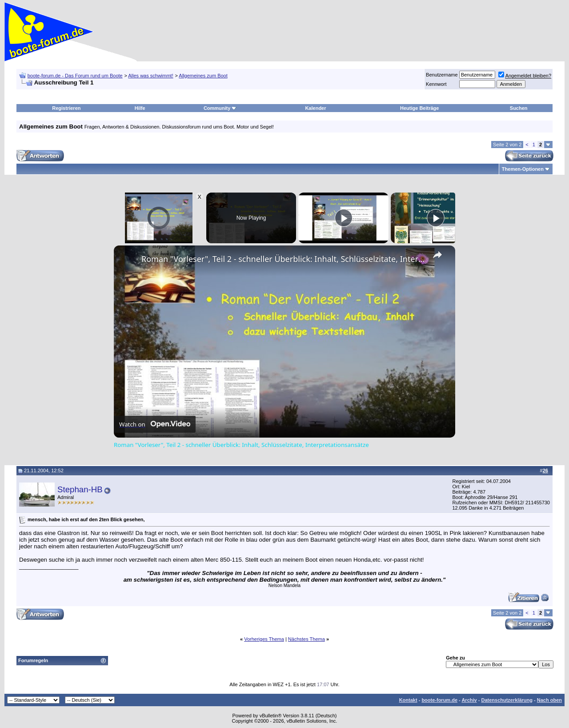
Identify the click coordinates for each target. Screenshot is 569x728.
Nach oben (549, 700)
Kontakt (408, 700)
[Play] (344, 218)
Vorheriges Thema (264, 639)
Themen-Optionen (523, 169)
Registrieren (66, 108)
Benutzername (442, 75)
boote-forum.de (439, 700)
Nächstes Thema (307, 639)
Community (220, 108)
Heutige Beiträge (419, 108)
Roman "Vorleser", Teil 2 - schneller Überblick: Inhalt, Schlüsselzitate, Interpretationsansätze (283, 259)
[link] (128, 260)
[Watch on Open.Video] (155, 424)
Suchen (519, 108)
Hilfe (140, 108)
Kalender (315, 108)
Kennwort (436, 84)
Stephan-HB (80, 489)
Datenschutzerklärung (507, 700)
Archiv (469, 700)
